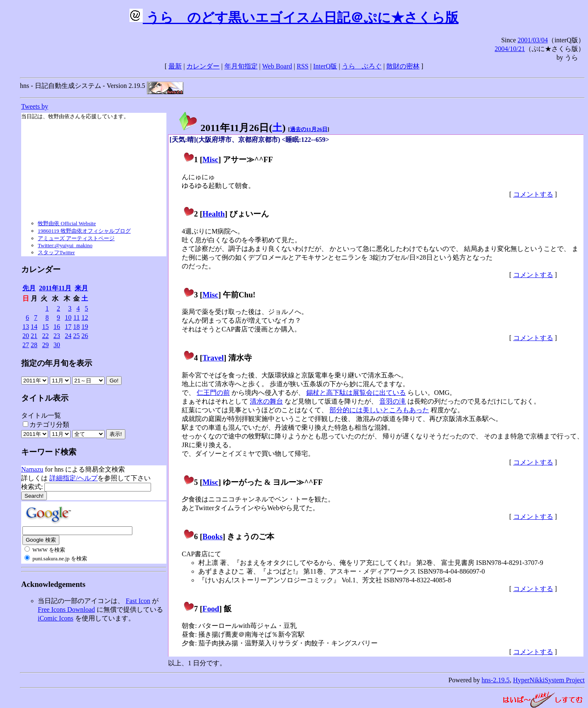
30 (57, 345)
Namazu (32, 469)
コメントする (533, 194)
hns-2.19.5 (496, 680)
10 (68, 318)
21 (34, 336)
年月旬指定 (241, 66)
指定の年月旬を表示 (57, 363)
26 (85, 336)
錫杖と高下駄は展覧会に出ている (356, 393)
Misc (210, 159)
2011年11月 (55, 288)
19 (85, 327)
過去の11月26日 (309, 129)
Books (213, 536)
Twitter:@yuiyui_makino (65, 245)
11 (77, 318)
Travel (213, 358)
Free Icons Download (66, 609)
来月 (81, 288)
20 (26, 336)
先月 (29, 288)
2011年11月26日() (232, 128)
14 (34, 327)
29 (45, 345)
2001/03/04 (533, 40)
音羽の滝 (393, 401)
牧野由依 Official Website (67, 223)
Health (214, 214)
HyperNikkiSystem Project (549, 680)
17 (68, 327)
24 (68, 336)
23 (57, 336)
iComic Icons (56, 618)
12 (85, 318)
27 (26, 345)
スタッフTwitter (56, 252)
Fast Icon (138, 601)
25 (76, 336)
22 (45, 336)
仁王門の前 (213, 393)
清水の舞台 (266, 401)
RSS (303, 66)
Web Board (277, 66)
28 (34, 345)
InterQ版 (325, 66)
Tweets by (35, 106)
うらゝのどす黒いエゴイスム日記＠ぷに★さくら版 (294, 17)
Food (211, 609)
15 (45, 327)
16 (57, 327)
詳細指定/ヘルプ (73, 478)
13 (26, 327)
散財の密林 (403, 66)
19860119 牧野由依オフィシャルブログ (84, 231)
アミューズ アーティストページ (76, 238)
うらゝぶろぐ (362, 66)
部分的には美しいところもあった (379, 410)
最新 (175, 66)
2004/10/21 (510, 49)
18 (76, 327)
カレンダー (203, 66)
